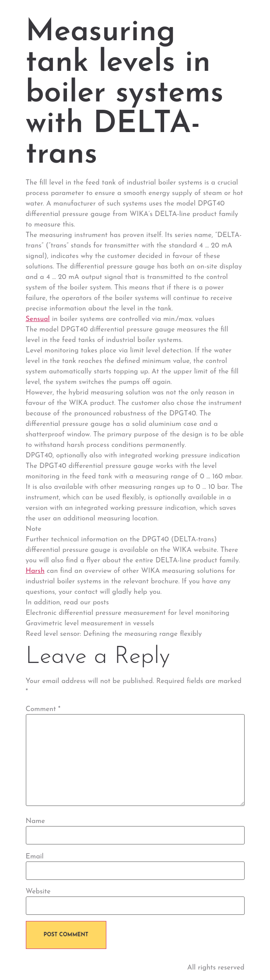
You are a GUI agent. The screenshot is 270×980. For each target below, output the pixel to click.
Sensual (38, 319)
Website (38, 892)
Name (35, 821)
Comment (43, 709)
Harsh (35, 571)
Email (35, 857)
